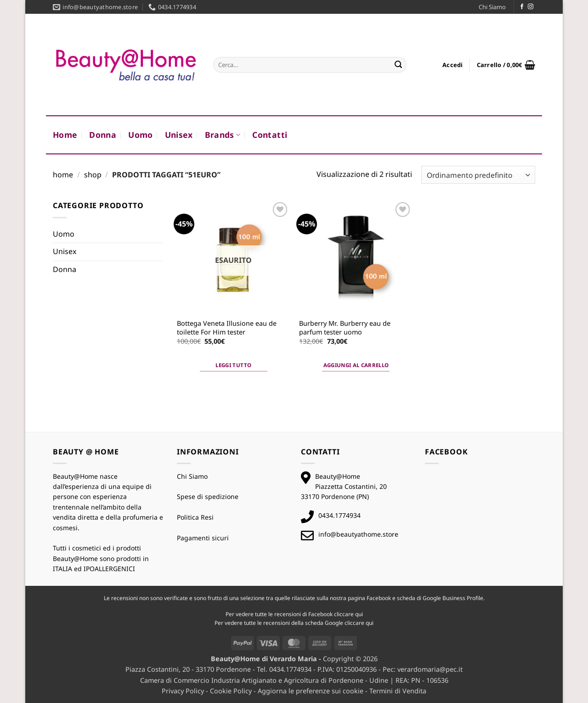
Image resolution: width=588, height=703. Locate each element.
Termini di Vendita (398, 691)
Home (65, 135)
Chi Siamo (492, 7)
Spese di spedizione (208, 496)
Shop (93, 175)
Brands (223, 135)
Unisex (179, 135)
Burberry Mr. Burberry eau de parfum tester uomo (345, 328)
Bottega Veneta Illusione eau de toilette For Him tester (227, 328)
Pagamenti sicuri (203, 538)
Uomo (140, 135)
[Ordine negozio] (478, 175)
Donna (103, 135)
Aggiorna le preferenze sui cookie (311, 691)
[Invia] (398, 65)
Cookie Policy (231, 691)
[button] (453, 65)
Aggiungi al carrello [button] (356, 365)
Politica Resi (195, 517)
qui (359, 614)
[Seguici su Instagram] (531, 7)
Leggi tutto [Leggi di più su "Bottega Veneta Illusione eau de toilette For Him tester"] (233, 365)
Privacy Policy (183, 691)
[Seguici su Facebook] (522, 7)
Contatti (270, 135)
